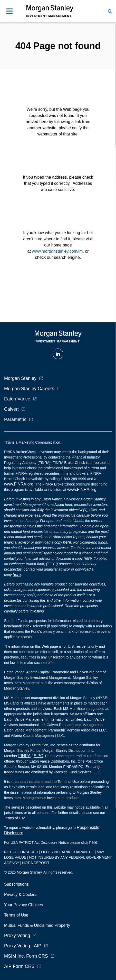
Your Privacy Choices (25, 905)
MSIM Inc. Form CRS (26, 956)
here (67, 542)
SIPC (38, 756)
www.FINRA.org (82, 489)
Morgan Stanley (20, 378)
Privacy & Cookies (21, 895)
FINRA (24, 756)
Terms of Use (16, 915)
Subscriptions (16, 884)
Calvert (11, 409)
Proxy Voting (17, 936)
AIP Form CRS (19, 966)
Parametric (15, 419)
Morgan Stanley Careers (29, 389)
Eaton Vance (17, 399)
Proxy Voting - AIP (23, 946)
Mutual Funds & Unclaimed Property (37, 925)
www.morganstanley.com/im (57, 251)
